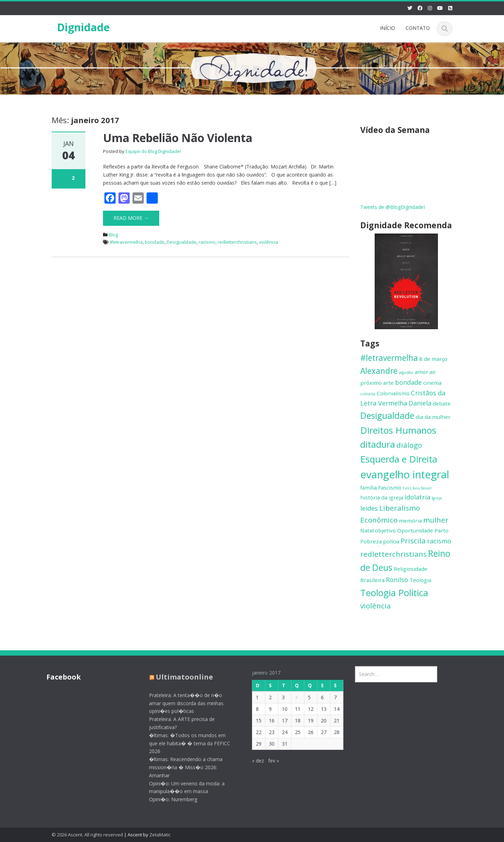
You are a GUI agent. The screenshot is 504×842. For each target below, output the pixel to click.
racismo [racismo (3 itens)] (439, 541)
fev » (267, 761)
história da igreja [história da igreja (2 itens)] (382, 497)
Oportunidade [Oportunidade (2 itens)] (415, 530)
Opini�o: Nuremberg (166, 799)
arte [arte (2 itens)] (388, 383)
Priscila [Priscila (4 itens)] (413, 541)
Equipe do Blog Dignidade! (153, 151)
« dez (251, 761)
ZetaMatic (160, 835)
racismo (207, 242)
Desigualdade (182, 242)
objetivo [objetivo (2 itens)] (385, 530)
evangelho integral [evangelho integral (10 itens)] (405, 474)
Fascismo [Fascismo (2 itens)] (390, 487)
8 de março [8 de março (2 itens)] (433, 359)
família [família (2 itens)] (369, 487)
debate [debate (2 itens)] (442, 403)
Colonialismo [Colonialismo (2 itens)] (393, 393)
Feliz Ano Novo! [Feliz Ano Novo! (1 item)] (417, 488)
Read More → (131, 218)
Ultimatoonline (178, 677)
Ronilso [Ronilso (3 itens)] (397, 580)
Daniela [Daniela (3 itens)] (420, 403)
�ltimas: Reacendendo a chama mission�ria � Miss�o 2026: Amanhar (179, 767)
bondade (155, 242)
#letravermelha (126, 242)
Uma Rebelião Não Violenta (178, 138)
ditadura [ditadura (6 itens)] (378, 444)
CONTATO (418, 28)
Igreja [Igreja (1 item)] (437, 498)
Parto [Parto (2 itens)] (441, 530)
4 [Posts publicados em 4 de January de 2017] (289, 697)
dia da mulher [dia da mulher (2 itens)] (433, 417)
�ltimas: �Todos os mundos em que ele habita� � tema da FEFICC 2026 (183, 743)
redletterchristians (237, 242)
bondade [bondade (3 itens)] (408, 382)
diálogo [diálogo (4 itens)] (409, 445)
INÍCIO (387, 28)
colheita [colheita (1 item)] (368, 394)
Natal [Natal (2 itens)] (367, 530)
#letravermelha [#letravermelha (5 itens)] (389, 358)
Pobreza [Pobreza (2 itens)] (371, 541)
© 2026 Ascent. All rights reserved (87, 835)
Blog (113, 235)
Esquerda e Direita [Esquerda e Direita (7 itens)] (399, 459)
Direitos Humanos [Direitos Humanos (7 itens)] (398, 430)
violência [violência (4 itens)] (376, 606)
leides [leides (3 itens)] (369, 508)
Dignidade (83, 27)
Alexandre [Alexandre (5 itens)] (379, 371)
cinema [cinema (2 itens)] (432, 383)
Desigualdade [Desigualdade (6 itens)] (387, 416)
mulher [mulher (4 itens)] (436, 520)
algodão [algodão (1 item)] (406, 372)
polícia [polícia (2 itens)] (391, 541)
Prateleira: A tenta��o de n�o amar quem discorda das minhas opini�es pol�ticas (180, 703)
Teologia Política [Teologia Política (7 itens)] (394, 593)
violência (269, 242)
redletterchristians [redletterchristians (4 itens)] (393, 554)
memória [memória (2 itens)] (410, 521)
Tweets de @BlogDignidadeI (393, 207)
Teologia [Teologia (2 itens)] (420, 580)
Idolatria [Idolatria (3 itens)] (417, 497)
